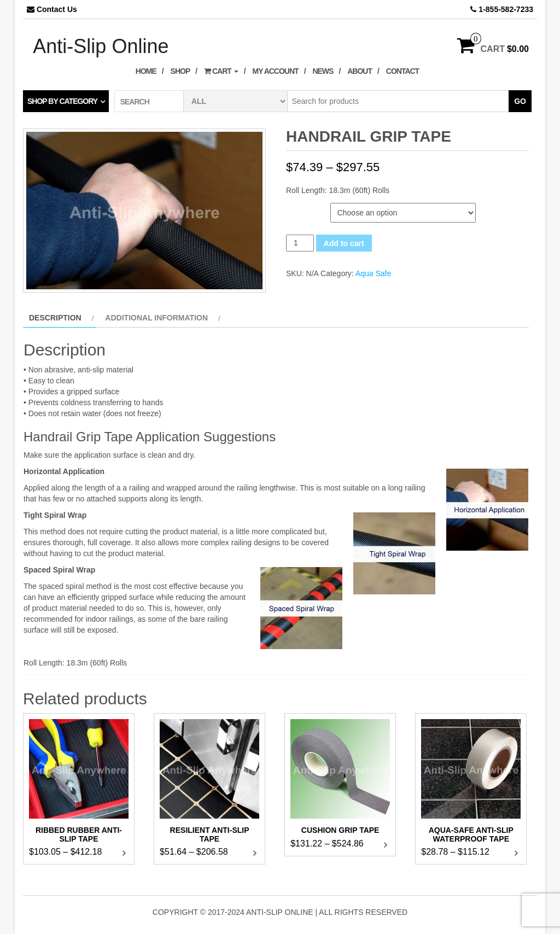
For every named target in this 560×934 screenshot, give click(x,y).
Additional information (156, 318)
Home (146, 71)
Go (520, 101)
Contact (402, 71)
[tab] (60, 318)
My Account (276, 71)
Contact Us (57, 9)
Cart (221, 71)
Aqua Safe (373, 273)
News (323, 71)
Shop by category (62, 101)
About (360, 71)
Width (299, 208)
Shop (180, 71)
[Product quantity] (300, 243)
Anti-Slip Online (101, 46)
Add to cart (344, 243)
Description (55, 318)
